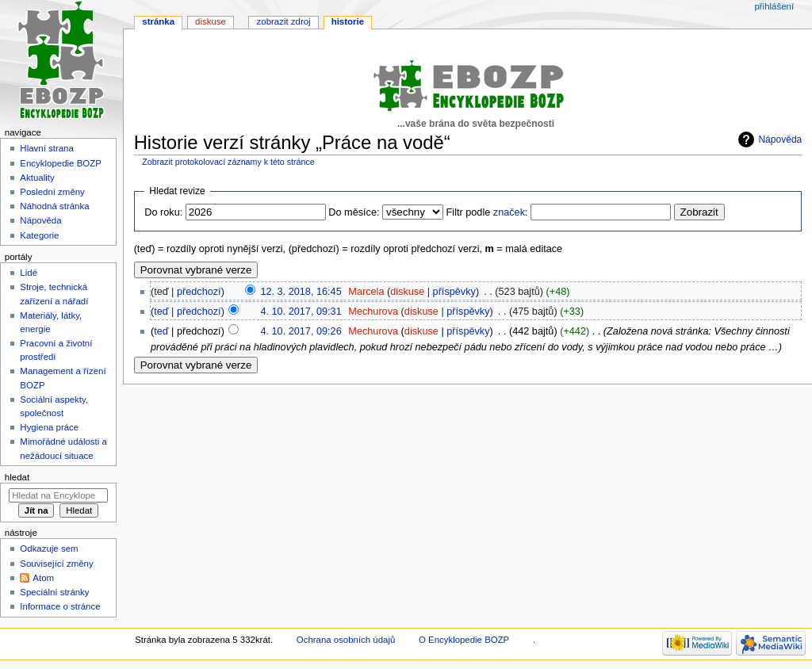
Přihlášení (774, 6)
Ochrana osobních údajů (346, 640)
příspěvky (454, 292)
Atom (43, 578)
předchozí (199, 292)
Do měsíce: (354, 212)
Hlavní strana (46, 148)
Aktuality (37, 178)
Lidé (29, 273)
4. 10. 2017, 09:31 (301, 312)
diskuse (407, 292)
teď (161, 312)
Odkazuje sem (49, 549)
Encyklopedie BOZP (61, 163)
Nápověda (780, 140)
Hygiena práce (49, 427)
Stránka (158, 21)
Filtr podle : (487, 212)
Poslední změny (52, 192)
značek (509, 212)
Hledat (17, 477)
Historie (348, 21)
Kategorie (39, 235)
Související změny (56, 564)
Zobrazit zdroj (284, 21)
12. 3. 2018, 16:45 (301, 292)
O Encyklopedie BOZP (464, 640)
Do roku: (163, 212)
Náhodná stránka (54, 206)
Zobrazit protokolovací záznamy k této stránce (228, 162)
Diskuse (211, 21)
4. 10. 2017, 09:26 (301, 331)
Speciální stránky (54, 592)
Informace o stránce (60, 606)
